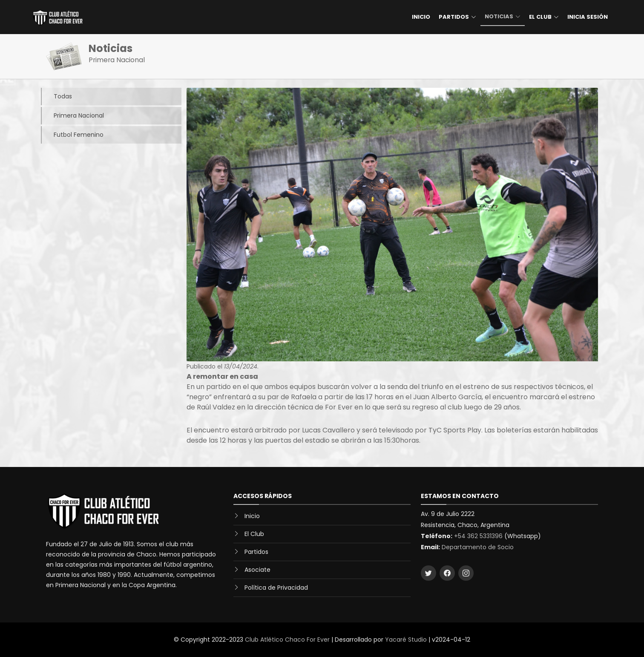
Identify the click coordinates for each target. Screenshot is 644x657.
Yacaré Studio (406, 640)
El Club (254, 534)
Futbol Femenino (72, 135)
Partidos (256, 552)
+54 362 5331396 (478, 536)
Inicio (421, 17)
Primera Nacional (72, 116)
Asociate (257, 570)
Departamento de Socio (478, 547)
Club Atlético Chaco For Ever (287, 640)
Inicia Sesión (588, 17)
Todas (56, 97)
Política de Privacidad (276, 588)
